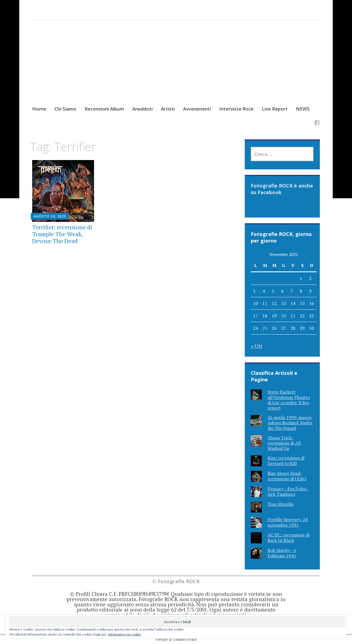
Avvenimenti (197, 109)
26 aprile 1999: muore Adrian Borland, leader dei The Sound (290, 423)
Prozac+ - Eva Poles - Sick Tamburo (288, 491)
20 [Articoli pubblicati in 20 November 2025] (284, 316)
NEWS (303, 109)
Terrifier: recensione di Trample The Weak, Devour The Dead (62, 234)
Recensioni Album (104, 109)
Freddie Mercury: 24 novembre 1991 (288, 522)
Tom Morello (280, 504)
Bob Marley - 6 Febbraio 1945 (282, 553)
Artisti (168, 109)
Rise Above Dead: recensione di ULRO (287, 476)
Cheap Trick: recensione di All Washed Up (284, 443)
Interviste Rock (236, 109)
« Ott (257, 346)
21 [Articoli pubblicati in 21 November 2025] (293, 316)
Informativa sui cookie (124, 634)
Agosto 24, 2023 (50, 216)
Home (39, 109)
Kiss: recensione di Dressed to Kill (286, 460)
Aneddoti (142, 109)
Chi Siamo (65, 109)
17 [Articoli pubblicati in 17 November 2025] (255, 316)
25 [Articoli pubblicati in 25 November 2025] (265, 328)
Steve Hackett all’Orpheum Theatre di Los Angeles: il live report (289, 400)
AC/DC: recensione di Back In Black (288, 537)
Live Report (275, 109)
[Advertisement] (176, 68)
